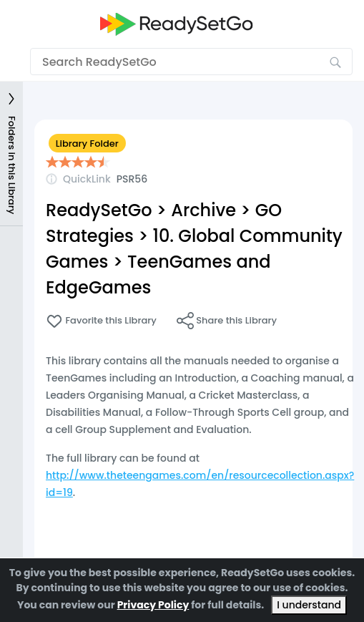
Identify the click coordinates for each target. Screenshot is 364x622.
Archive (203, 210)
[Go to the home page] (177, 24)
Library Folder (87, 144)
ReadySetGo (99, 210)
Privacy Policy (153, 605)
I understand (309, 605)
